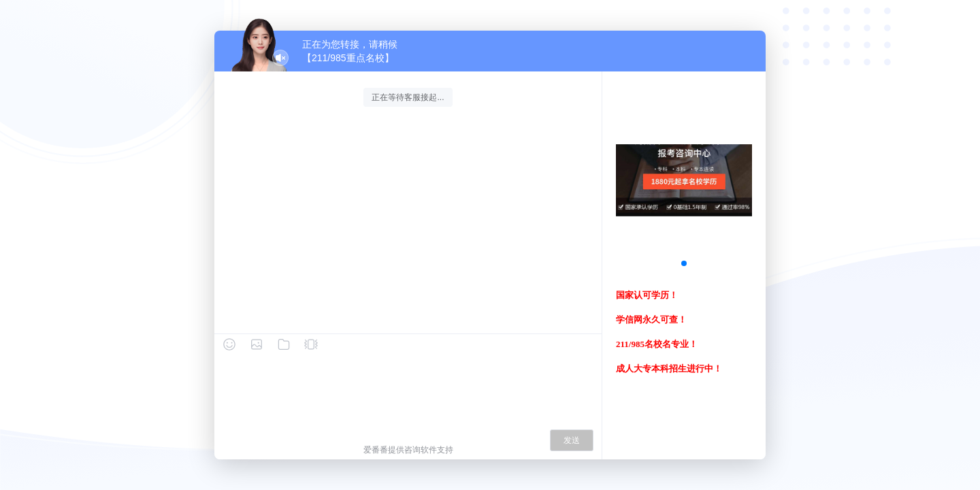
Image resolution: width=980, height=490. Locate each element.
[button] (684, 263)
